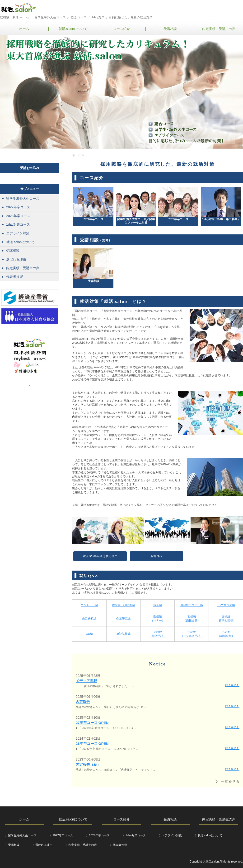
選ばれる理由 (16, 259)
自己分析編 (89, 619)
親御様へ (157, 556)
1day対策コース (18, 224)
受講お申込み (30, 168)
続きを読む (232, 685)
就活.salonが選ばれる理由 (100, 556)
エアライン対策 (18, 233)
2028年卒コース (18, 216)
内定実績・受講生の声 (219, 29)
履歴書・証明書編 (123, 605)
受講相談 (170, 29)
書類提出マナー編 (192, 605)
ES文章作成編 (226, 605)
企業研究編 (123, 619)
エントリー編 (89, 605)
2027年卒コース (18, 207)
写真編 (158, 605)
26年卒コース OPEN (92, 744)
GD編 (89, 634)
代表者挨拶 (14, 277)
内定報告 (83, 702)
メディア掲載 (86, 681)
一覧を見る (230, 781)
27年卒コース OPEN (92, 723)
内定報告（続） (88, 764)
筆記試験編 (123, 634)
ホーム (24, 29)
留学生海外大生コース (23, 199)
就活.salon (212, 862)
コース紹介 (121, 29)
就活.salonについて (73, 29)
